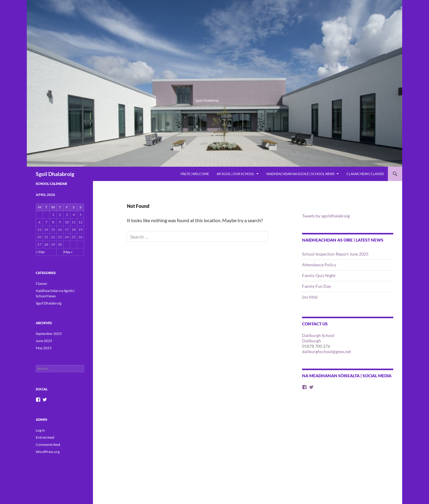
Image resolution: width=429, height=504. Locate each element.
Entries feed (45, 437)
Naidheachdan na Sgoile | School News (300, 174)
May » (68, 252)
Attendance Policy (319, 265)
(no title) (310, 297)
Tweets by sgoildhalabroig (326, 216)
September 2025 (49, 334)
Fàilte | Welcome (195, 174)
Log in (40, 430)
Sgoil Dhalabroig (55, 174)
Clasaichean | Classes (365, 174)
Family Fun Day (317, 286)
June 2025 (44, 341)
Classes (41, 283)
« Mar (41, 252)
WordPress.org (48, 452)
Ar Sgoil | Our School (236, 174)
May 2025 (44, 348)
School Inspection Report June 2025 (335, 254)
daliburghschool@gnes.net (327, 351)
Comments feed (48, 445)
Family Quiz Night (319, 275)
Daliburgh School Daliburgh (318, 338)
